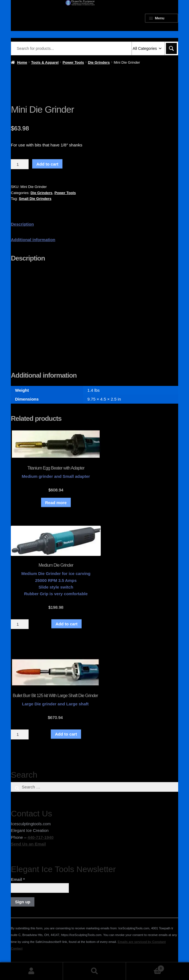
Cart (145, 967)
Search (94, 971)
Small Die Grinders (35, 199)
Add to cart (47, 164)
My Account (31, 971)
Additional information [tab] (33, 240)
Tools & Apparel (45, 62)
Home (22, 62)
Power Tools (73, 62)
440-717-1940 (40, 837)
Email (18, 879)
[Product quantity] (20, 164)
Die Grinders (99, 62)
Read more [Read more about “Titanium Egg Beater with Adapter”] (56, 503)
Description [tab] (22, 224)
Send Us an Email (28, 844)
